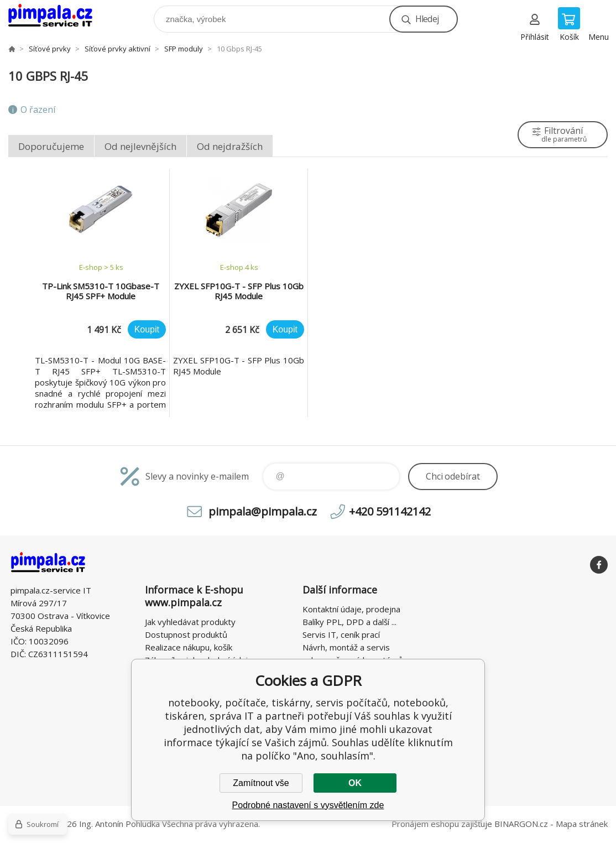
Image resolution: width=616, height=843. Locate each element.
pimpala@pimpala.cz (263, 511)
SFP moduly (184, 49)
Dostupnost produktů (186, 634)
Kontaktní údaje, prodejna (351, 609)
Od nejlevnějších (140, 146)
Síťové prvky (50, 49)
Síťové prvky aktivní (118, 49)
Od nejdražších (230, 146)
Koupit (147, 329)
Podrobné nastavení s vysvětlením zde (308, 805)
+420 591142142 (390, 511)
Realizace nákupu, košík (189, 647)
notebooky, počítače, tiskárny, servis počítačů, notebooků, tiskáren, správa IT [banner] (57, 16)
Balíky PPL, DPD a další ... (349, 622)
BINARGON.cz (521, 824)
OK (355, 783)
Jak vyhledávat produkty (190, 622)
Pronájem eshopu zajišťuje (442, 824)
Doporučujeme (51, 146)
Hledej (427, 19)
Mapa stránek (582, 824)
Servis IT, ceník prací (341, 634)
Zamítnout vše (261, 783)
